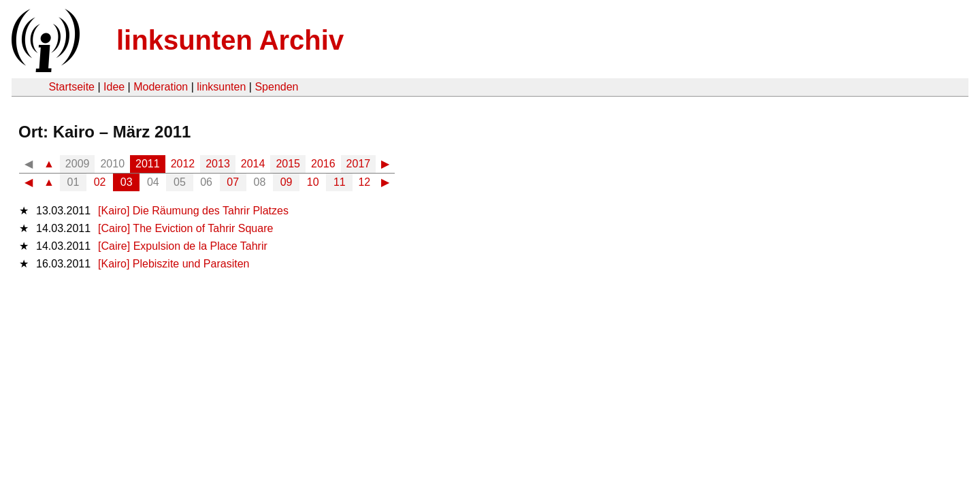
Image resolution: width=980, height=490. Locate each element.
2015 (288, 164)
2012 (183, 164)
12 (364, 182)
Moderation (161, 87)
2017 (359, 164)
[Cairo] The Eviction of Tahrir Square (185, 228)
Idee (114, 87)
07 (233, 182)
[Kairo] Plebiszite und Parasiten (174, 264)
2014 (253, 164)
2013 (218, 164)
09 (287, 182)
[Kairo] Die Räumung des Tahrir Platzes (193, 211)
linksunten (221, 87)
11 (340, 182)
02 (100, 182)
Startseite (71, 87)
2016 (323, 164)
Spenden (276, 87)
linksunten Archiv (230, 40)
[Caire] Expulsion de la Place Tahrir (183, 246)
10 (313, 182)
